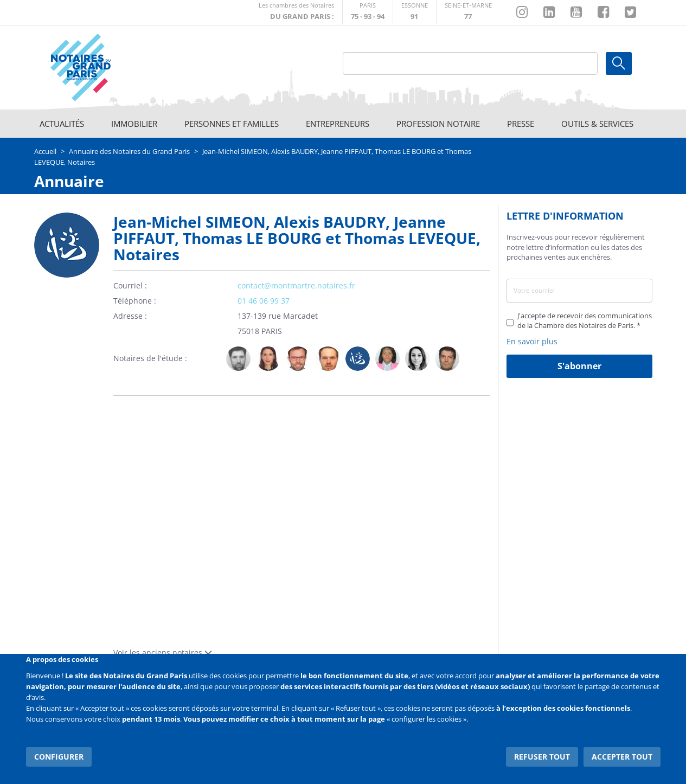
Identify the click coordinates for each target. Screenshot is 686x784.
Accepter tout (622, 757)
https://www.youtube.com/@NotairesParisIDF (576, 12)
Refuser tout (542, 757)
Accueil (45, 151)
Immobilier (134, 124)
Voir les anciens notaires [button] (163, 653)
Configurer (59, 757)
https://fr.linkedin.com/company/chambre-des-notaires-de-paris (549, 12)
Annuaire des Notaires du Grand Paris (129, 151)
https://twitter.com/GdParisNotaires (630, 12)
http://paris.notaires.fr (368, 12)
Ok (619, 63)
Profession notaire (438, 124)
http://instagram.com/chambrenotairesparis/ (522, 12)
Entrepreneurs (338, 124)
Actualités (62, 124)
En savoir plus (532, 341)
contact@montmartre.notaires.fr (296, 285)
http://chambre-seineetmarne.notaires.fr (468, 12)
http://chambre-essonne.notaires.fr (415, 12)
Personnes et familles (232, 124)
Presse (521, 124)
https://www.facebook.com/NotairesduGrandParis (603, 12)
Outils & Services (597, 124)
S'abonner (579, 366)
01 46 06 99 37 (264, 301)
